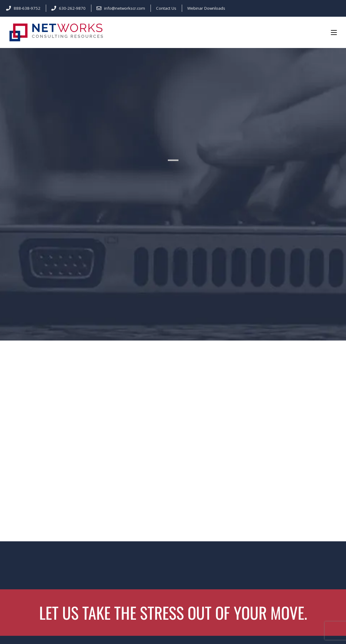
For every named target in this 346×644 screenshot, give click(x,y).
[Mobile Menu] (334, 32)
